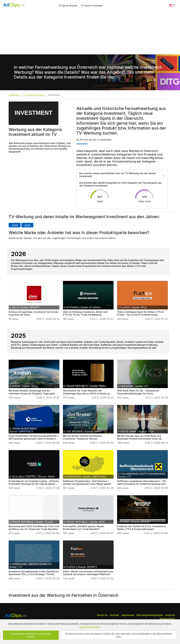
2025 (27, 225)
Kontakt (115, 615)
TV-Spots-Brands (68, 6)
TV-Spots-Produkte (92, 6)
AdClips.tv (14, 95)
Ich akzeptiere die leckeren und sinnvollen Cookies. (31, 635)
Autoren (170, 615)
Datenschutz (167, 619)
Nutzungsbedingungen (150, 615)
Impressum (128, 615)
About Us (102, 615)
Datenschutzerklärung (90, 627)
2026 (15, 225)
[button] (172, 5)
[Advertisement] (90, 32)
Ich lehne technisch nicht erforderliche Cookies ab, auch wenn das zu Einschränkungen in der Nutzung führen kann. (119, 635)
